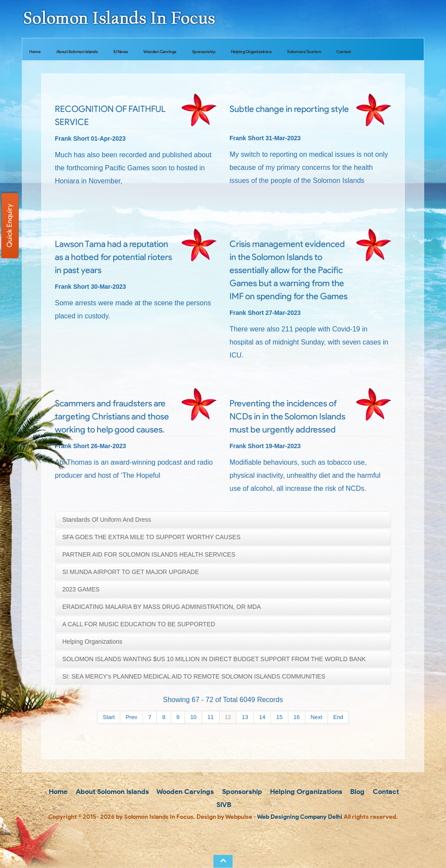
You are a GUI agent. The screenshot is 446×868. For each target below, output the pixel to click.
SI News (121, 52)
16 (297, 717)
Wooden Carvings (160, 52)
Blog (356, 792)
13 (245, 717)
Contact (344, 52)
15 (279, 717)
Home (35, 52)
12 (228, 717)
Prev (131, 717)
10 (193, 717)
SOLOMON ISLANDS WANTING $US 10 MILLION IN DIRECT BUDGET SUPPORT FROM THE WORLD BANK (214, 659)
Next (316, 717)
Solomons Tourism (304, 52)
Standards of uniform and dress (107, 520)
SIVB (223, 805)
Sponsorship (204, 52)
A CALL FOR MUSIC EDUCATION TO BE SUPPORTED (139, 624)
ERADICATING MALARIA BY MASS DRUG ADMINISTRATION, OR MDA (162, 607)
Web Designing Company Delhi (300, 817)
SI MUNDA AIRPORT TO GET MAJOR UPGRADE (131, 572)
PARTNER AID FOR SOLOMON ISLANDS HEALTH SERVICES (149, 554)
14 (262, 717)
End (338, 717)
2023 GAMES (81, 589)
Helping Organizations (251, 52)
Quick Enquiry (9, 226)
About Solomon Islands (77, 52)
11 (210, 717)
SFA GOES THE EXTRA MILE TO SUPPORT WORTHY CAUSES (151, 537)
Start (109, 717)
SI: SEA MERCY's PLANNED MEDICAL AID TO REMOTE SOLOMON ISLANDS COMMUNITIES (194, 676)
